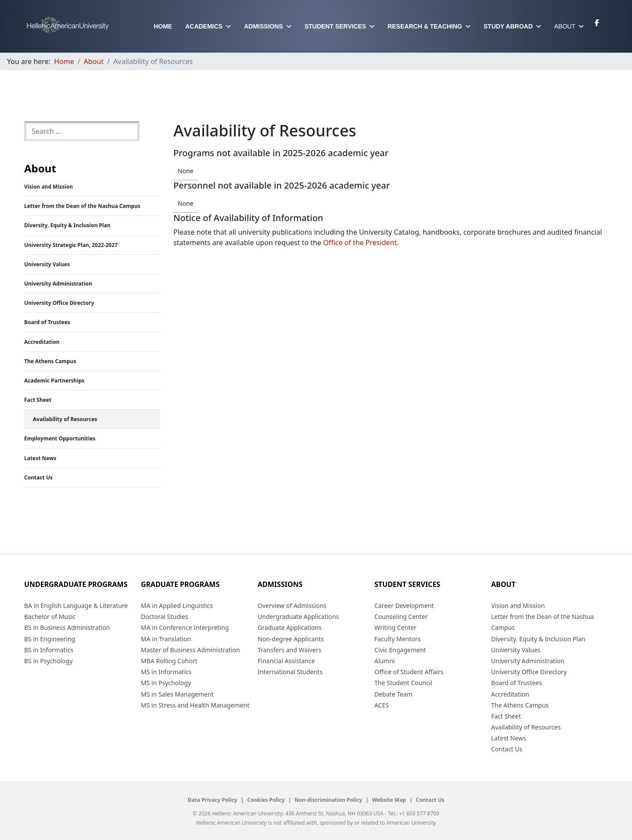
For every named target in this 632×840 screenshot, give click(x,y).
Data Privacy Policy (212, 800)
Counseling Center (401, 617)
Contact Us (38, 477)
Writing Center (395, 627)
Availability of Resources (65, 419)
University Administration (58, 284)
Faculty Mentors (397, 639)
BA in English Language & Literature (76, 606)
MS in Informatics (166, 672)
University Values (47, 264)
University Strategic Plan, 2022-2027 (71, 245)
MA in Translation (166, 639)
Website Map (389, 800)
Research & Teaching (425, 26)
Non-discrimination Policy (328, 800)
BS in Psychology (48, 661)
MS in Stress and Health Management (195, 705)
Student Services (336, 26)
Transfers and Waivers (289, 650)
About (565, 26)
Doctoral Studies (165, 617)
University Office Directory (59, 303)
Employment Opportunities (60, 438)
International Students (290, 672)
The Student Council (403, 683)
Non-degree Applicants (291, 639)
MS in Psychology (166, 683)
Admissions (264, 26)
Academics (204, 26)
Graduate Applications (290, 627)
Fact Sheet (38, 400)
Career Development (404, 606)
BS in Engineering (50, 639)
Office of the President (360, 243)
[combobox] (82, 131)
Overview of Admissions (292, 606)
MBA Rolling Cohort (169, 661)
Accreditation (42, 342)
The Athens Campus (50, 361)
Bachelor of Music (50, 617)
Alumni (385, 661)
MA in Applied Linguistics (177, 606)
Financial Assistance (286, 661)
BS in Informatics (49, 650)
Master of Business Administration (190, 650)
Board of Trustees (47, 322)
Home (163, 26)
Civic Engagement (400, 650)
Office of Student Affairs (409, 672)
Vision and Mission (48, 187)
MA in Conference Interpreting (185, 627)
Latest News (40, 458)
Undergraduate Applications (298, 617)
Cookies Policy (266, 800)
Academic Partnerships (54, 381)
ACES (382, 705)
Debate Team (393, 694)
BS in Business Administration (67, 627)
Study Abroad (508, 26)
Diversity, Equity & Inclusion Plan (67, 225)
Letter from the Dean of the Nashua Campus (82, 206)
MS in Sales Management (177, 694)
